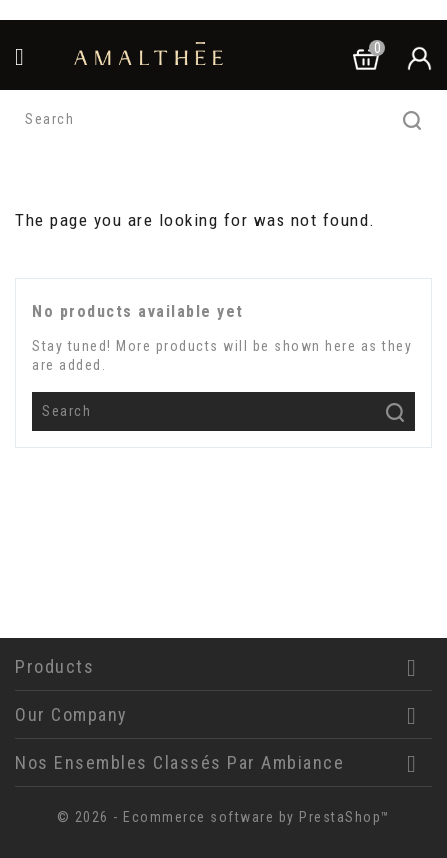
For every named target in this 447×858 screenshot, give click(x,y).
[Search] (223, 120)
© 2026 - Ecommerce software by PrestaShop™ (224, 817)
